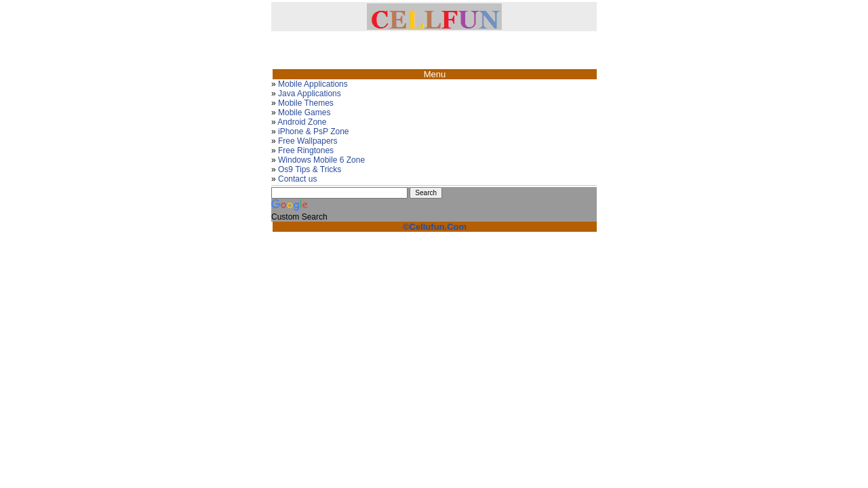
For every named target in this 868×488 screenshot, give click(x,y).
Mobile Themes (306, 103)
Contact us (297, 179)
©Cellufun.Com (435, 227)
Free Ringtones (306, 150)
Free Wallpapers (308, 141)
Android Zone (302, 122)
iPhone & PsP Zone (314, 131)
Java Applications (310, 94)
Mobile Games (304, 113)
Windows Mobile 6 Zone (321, 160)
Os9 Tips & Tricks (310, 169)
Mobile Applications (313, 84)
